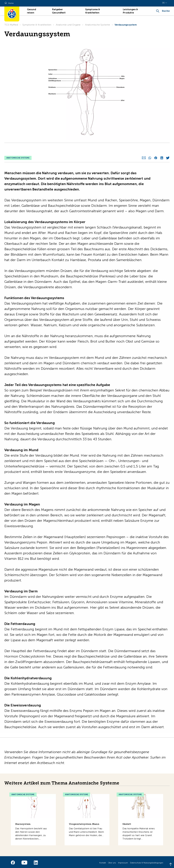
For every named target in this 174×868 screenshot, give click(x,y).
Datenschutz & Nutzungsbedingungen (147, 861)
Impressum (123, 861)
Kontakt (103, 861)
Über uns (112, 861)
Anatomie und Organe (68, 25)
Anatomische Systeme (98, 25)
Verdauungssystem (126, 25)
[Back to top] (171, 865)
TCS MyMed (11, 25)
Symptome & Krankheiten (37, 25)
